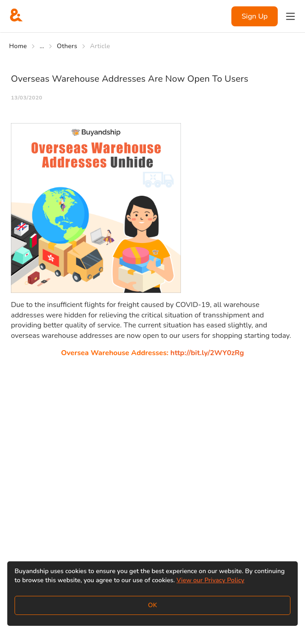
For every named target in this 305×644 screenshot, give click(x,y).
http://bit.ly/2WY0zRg (207, 353)
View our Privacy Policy (210, 580)
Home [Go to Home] (18, 46)
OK (153, 605)
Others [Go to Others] (67, 46)
